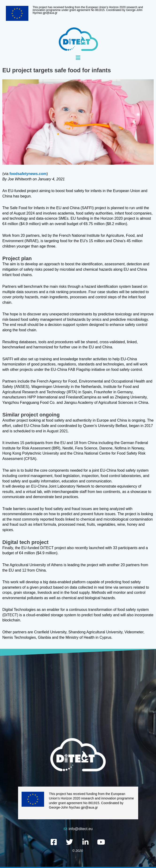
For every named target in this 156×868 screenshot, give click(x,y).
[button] (78, 58)
